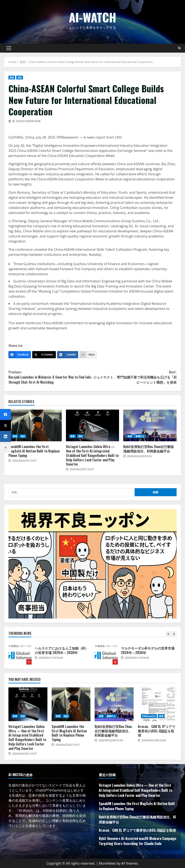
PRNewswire (149, 716)
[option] (49, 655)
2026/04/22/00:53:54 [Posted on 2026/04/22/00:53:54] (139, 456)
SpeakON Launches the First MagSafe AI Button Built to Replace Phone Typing (35, 425)
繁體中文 (140, 436)
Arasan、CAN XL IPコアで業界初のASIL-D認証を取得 (157, 704)
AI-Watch (93, 17)
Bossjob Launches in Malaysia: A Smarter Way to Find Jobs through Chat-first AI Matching (50, 377)
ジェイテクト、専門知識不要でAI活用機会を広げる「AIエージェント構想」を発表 (135, 377)
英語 (20, 78)
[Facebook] (20, 355)
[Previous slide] (168, 634)
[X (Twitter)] (44, 355)
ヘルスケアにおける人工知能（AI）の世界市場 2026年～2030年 (20, 653)
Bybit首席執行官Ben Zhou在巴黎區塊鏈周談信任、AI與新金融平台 (150, 425)
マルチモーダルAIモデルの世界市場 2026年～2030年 (106, 653)
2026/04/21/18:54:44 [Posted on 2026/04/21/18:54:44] (51, 658)
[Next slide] (174, 634)
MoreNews (107, 863)
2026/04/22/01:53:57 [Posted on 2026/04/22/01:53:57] (24, 461)
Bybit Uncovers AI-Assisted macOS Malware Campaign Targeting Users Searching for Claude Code (137, 841)
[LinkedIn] (68, 355)
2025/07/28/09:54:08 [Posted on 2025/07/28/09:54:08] (28, 121)
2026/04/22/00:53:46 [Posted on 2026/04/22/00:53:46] (154, 740)
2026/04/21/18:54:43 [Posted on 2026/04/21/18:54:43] (137, 658)
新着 (12, 78)
